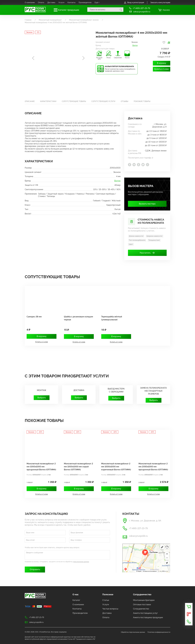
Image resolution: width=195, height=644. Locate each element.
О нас (76, 594)
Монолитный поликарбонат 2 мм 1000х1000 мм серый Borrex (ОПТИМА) (78, 467)
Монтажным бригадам (144, 600)
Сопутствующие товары (74, 101)
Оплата (41, 2)
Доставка (51, 2)
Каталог (76, 600)
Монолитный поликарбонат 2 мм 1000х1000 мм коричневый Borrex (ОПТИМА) (116, 467)
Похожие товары (142, 101)
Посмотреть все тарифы (141, 158)
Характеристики (48, 101)
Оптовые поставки (142, 605)
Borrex (135, 45)
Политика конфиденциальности (159, 632)
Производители (85, 2)
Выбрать (42, 398)
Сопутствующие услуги (103, 101)
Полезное (108, 594)
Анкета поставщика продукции (148, 617)
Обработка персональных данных (133, 632)
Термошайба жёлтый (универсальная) (112, 318)
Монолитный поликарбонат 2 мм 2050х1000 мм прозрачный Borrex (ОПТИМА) (153, 467)
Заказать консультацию (160, 2)
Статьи (106, 600)
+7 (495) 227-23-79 (140, 8)
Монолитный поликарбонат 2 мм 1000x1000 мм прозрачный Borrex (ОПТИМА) (41, 467)
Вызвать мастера (147, 204)
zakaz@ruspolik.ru (140, 12)
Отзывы (124, 101)
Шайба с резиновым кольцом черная (78, 318)
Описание (30, 101)
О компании (30, 2)
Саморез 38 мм (34, 317)
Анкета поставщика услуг (145, 613)
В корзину (161, 63)
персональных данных (81, 562)
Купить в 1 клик (162, 69)
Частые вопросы (110, 609)
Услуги (61, 2)
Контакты (71, 2)
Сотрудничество (142, 594)
